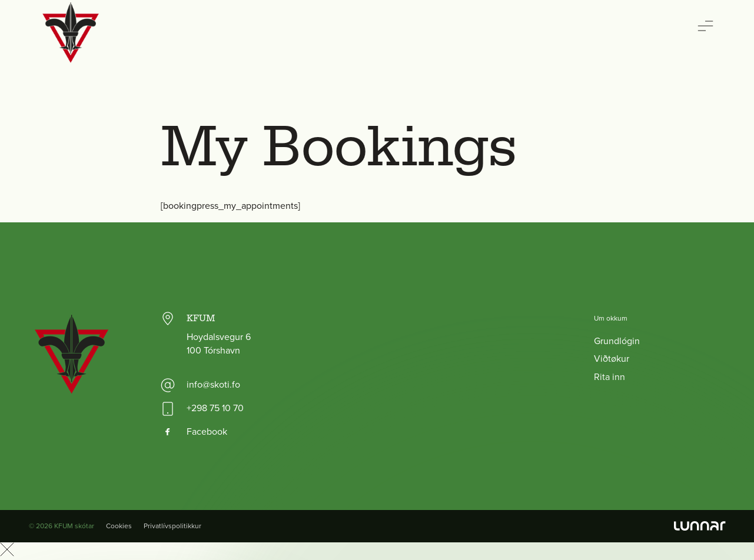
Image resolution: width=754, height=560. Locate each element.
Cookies (119, 526)
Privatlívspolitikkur (172, 526)
